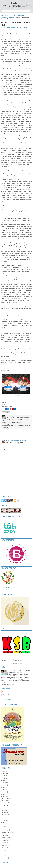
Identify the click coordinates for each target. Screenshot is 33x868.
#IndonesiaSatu (11, 16)
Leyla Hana (9, 440)
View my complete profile (8, 684)
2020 (4, 783)
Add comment (6, 450)
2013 (4, 820)
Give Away (5, 845)
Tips (3, 855)
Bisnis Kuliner (6, 838)
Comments (6, 695)
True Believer (17, 3)
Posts (4, 692)
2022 (4, 778)
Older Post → (28, 431)
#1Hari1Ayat (5, 830)
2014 (4, 797)
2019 (4, 785)
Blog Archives (19, 660)
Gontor (4, 848)
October (7, 801)
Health (4, 850)
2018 (4, 787)
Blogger (20, 663)
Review (4, 853)
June (6, 810)
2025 (4, 771)
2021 (4, 780)
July (5, 805)
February (7, 815)
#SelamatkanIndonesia (8, 17)
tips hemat (5, 858)
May (5, 812)
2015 (4, 794)
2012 (4, 822)
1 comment (25, 27)
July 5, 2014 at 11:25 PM (20, 440)
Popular (4, 660)
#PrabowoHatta (20, 16)
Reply (8, 446)
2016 (4, 792)
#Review (4, 835)
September (7, 803)
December (7, 798)
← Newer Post (5, 431)
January (7, 817)
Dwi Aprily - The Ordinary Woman (20, 670)
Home (3, 16)
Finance (4, 840)
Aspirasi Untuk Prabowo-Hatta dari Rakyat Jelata (16, 24)
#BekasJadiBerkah (7, 833)
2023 (4, 776)
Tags (11, 660)
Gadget (4, 843)
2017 (4, 790)
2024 (4, 774)
